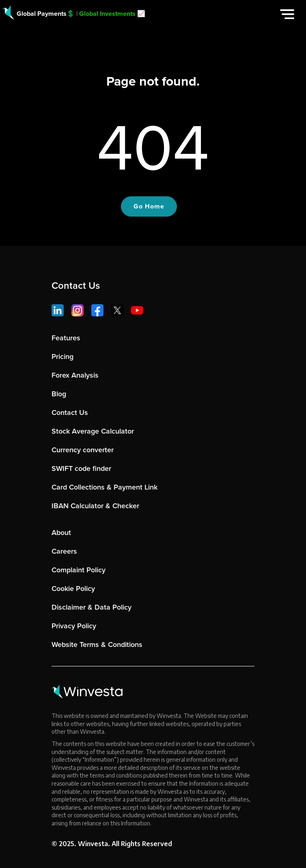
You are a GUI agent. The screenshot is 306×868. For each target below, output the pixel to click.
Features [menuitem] (66, 338)
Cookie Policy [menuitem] (73, 589)
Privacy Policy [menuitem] (74, 626)
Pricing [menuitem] (62, 357)
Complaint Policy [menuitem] (79, 570)
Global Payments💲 (46, 14)
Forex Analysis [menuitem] (75, 375)
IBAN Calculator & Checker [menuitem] (95, 506)
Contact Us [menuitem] (70, 413)
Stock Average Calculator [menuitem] (93, 431)
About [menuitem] (61, 533)
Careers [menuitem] (64, 551)
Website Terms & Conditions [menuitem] (97, 645)
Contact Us (76, 286)
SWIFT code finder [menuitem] (81, 468)
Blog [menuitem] (59, 394)
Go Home (149, 206)
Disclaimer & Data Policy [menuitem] (92, 607)
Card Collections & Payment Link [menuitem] (105, 487)
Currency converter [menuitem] (83, 450)
